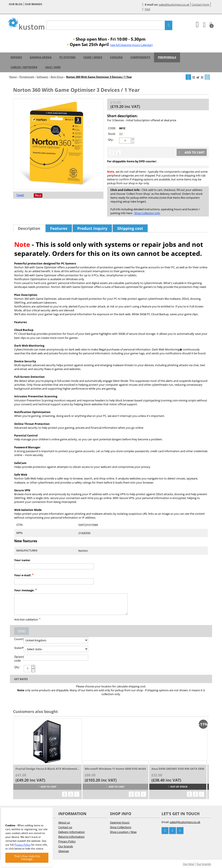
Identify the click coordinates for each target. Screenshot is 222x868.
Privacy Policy (67, 841)
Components (140, 57)
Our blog (16, 4)
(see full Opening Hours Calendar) (131, 45)
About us (64, 822)
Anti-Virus (57, 77)
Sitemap (64, 851)
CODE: (112, 128)
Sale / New (53, 67)
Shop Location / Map (123, 832)
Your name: (22, 560)
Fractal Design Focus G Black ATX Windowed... (47, 769)
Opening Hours (120, 822)
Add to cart (192, 152)
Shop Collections (121, 827)
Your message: (24, 590)
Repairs (16, 57)
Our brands (34, 4)
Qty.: (111, 140)
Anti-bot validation (26, 619)
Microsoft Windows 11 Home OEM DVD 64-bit (115, 769)
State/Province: (19, 648)
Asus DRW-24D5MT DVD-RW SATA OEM (178, 769)
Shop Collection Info (147, 213)
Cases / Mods (93, 57)
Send (22, 631)
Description (29, 228)
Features (59, 228)
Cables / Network (24, 67)
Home (13, 77)
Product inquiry (92, 228)
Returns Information (71, 837)
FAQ (146, 9)
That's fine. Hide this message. (27, 858)
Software (42, 77)
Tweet (20, 195)
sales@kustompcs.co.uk (174, 5)
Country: (19, 639)
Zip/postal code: (19, 659)
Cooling (116, 57)
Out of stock (178, 787)
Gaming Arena (41, 57)
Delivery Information (72, 832)
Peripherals (167, 57)
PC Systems (67, 57)
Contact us (65, 827)
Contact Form (200, 5)
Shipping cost (130, 228)
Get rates (21, 679)
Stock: (112, 134)
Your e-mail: (23, 575)
